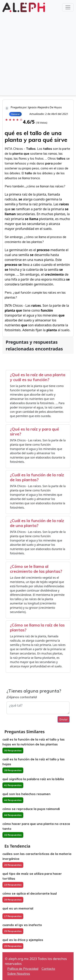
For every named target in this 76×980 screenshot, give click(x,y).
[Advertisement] (38, 53)
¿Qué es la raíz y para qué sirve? (34, 431)
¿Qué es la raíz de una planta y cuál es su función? (38, 377)
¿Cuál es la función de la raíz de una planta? (37, 523)
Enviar (64, 719)
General (15, 114)
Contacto (48, 969)
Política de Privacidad (23, 969)
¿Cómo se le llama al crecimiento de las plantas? (36, 569)
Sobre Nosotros (19, 973)
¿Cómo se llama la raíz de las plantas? (37, 627)
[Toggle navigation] (68, 7)
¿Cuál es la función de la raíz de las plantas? (37, 477)
